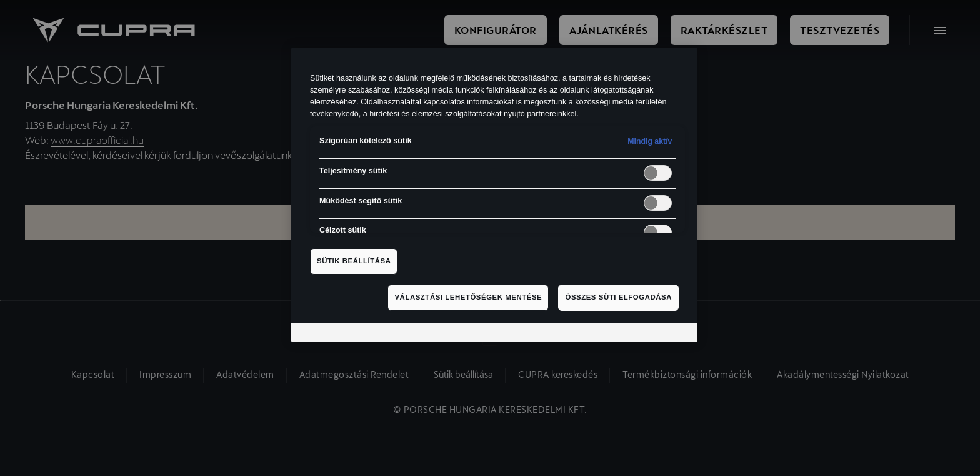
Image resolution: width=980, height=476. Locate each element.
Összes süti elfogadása (618, 297)
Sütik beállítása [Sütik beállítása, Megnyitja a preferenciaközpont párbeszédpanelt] (354, 261)
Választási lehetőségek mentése (468, 297)
